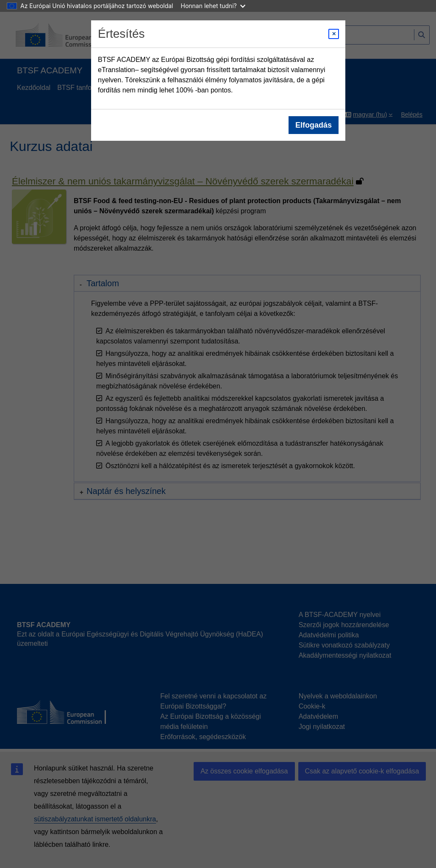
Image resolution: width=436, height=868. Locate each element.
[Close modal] (334, 34)
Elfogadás (313, 125)
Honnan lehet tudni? (213, 6)
